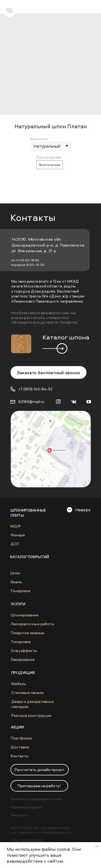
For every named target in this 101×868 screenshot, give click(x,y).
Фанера (18, 535)
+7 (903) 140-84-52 (35, 389)
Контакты (20, 756)
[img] (51, 449)
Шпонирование (25, 615)
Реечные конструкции (31, 715)
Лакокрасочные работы (33, 624)
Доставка (20, 747)
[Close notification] (97, 846)
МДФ (16, 526)
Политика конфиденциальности (36, 799)
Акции (17, 727)
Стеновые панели (27, 692)
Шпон (15, 573)
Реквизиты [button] (19, 815)
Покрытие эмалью (27, 633)
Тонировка (20, 591)
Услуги (18, 604)
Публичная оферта (26, 807)
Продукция (23, 673)
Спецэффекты (24, 650)
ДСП (15, 544)
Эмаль (16, 582)
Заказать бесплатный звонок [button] (48, 373)
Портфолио (22, 738)
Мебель (19, 684)
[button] (40, 770)
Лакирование (23, 659)
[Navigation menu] (9, 11)
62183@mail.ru (31, 402)
